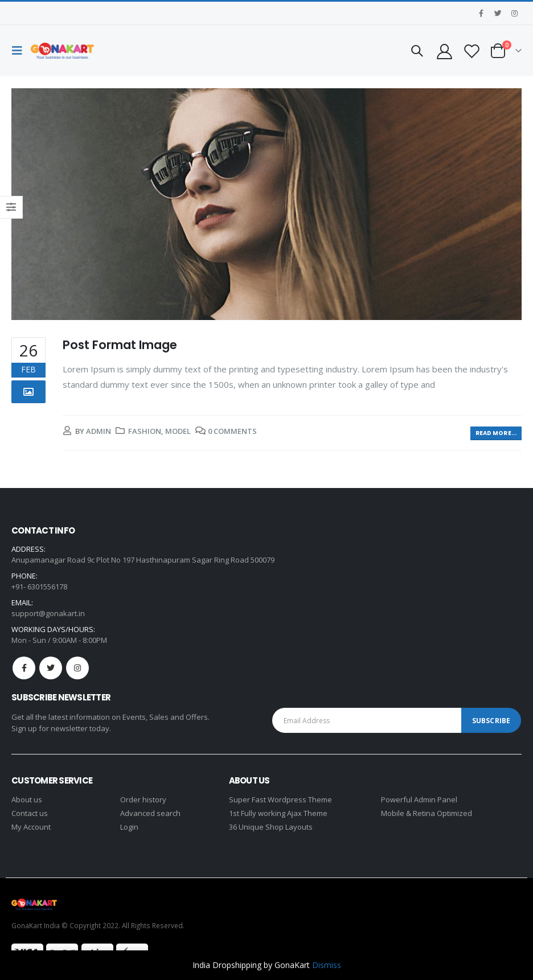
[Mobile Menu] (20, 51)
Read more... (496, 433)
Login (129, 827)
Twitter (51, 668)
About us (27, 799)
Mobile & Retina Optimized (427, 813)
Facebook (24, 668)
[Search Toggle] (417, 51)
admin (99, 431)
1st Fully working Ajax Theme (278, 813)
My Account (31, 827)
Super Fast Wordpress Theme (280, 799)
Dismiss (327, 965)
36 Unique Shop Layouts (271, 827)
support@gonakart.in (48, 613)
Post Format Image (120, 345)
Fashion (145, 431)
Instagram (77, 668)
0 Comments (232, 431)
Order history (143, 799)
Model (178, 431)
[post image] (266, 204)
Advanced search (150, 813)
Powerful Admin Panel (419, 799)
